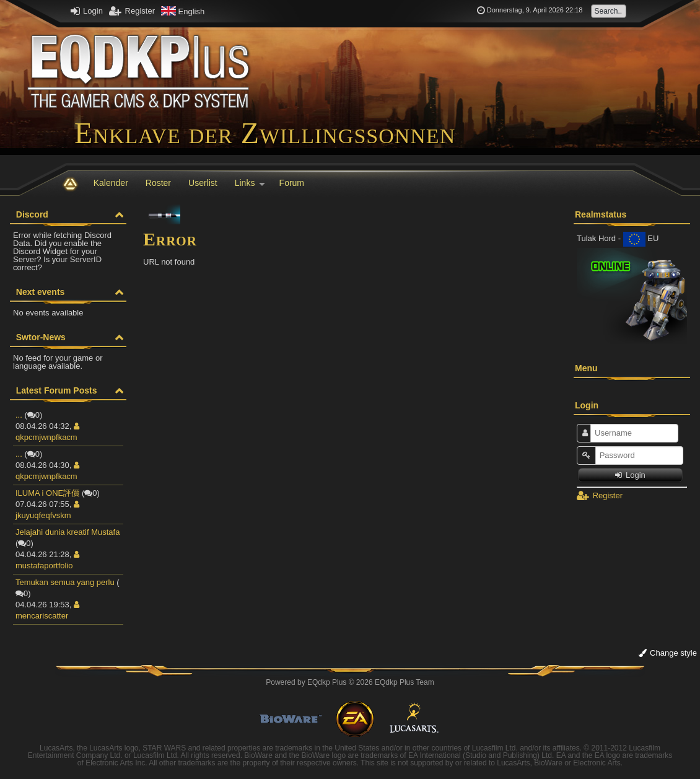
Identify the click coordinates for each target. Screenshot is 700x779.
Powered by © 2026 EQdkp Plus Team (350, 682)
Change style (668, 653)
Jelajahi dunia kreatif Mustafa (68, 532)
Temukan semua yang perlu (65, 582)
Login (87, 11)
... (19, 415)
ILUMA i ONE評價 (47, 493)
